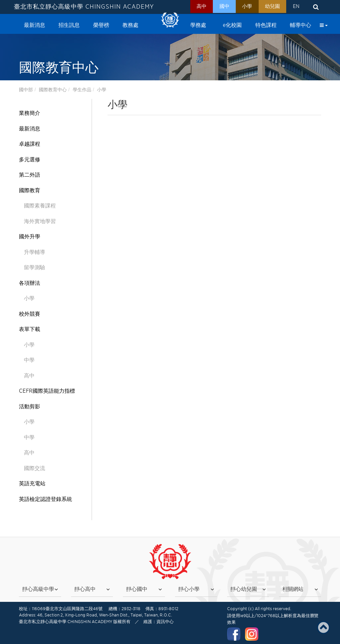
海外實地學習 (40, 221)
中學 (29, 360)
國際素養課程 (40, 206)
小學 (243, 7)
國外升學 (30, 237)
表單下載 (30, 329)
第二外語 (30, 175)
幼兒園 (270, 7)
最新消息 (30, 129)
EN (295, 7)
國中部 (26, 90)
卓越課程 (30, 144)
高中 (194, 7)
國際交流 (35, 468)
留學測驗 (35, 267)
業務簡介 (30, 113)
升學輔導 (35, 252)
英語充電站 (32, 483)
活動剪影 (30, 406)
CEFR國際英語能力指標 (47, 391)
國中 (218, 7)
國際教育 (30, 190)
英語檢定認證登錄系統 (45, 499)
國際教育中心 (53, 90)
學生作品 (82, 90)
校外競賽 (30, 314)
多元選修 (30, 160)
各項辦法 (30, 283)
